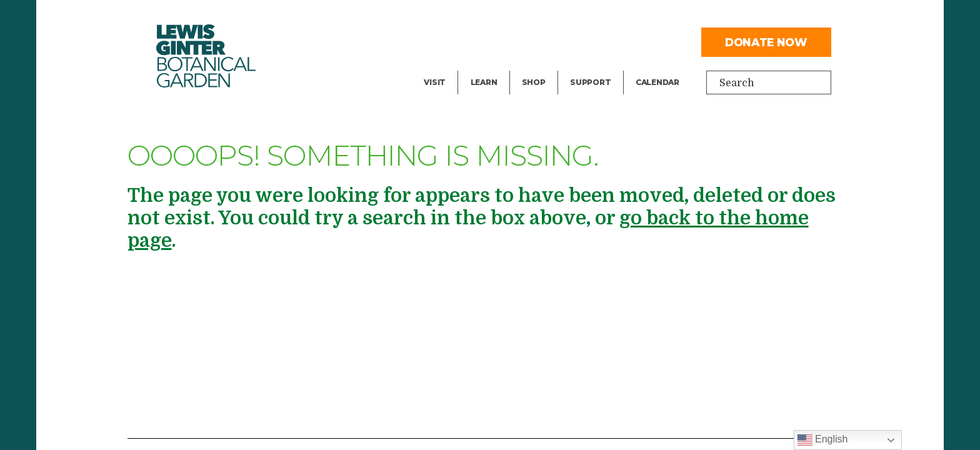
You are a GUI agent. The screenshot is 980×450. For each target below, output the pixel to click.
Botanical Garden (206, 56)
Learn (484, 82)
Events (441, 41)
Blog (481, 66)
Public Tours (501, 41)
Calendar (657, 82)
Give (580, 41)
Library (488, 16)
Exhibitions (452, 66)
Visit (435, 82)
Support (590, 82)
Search (737, 83)
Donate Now (766, 42)
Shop (534, 82)
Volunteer (594, 66)
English (823, 440)
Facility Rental (459, 16)
